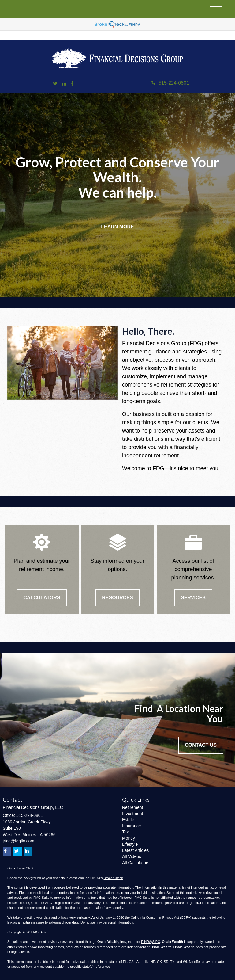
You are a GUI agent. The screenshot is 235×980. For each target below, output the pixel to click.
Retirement (132, 807)
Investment (132, 814)
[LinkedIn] (64, 84)
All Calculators (136, 863)
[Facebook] (72, 84)
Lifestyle (130, 844)
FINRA (146, 942)
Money (129, 838)
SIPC (156, 942)
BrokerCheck (114, 878)
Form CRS (25, 868)
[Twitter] (55, 84)
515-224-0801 (170, 83)
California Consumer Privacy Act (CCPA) (161, 917)
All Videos (132, 856)
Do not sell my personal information (107, 922)
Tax (125, 832)
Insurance (131, 826)
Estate (128, 820)
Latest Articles (135, 850)
